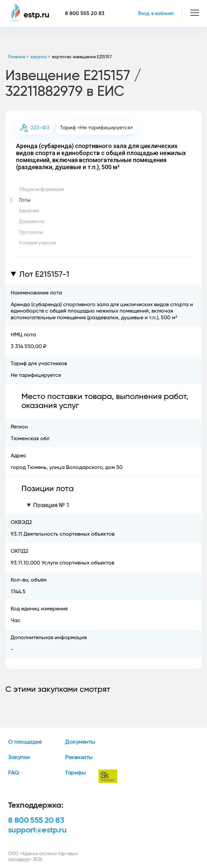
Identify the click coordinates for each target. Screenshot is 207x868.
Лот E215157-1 (44, 274)
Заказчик (29, 211)
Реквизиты (79, 757)
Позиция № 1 (51, 505)
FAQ (14, 773)
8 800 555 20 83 (36, 820)
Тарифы (75, 773)
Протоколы (31, 232)
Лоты (25, 200)
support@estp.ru (37, 830)
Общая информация (41, 189)
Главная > (18, 57)
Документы (32, 221)
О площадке (25, 742)
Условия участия (38, 243)
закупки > (40, 57)
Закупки (19, 757)
